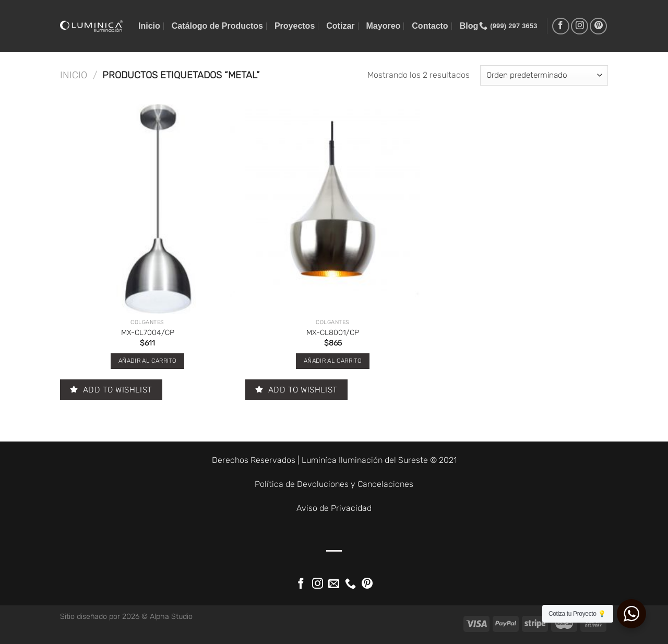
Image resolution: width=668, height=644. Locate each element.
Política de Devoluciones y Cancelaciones (334, 484)
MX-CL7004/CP (148, 333)
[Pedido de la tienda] (544, 75)
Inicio (149, 26)
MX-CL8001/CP (333, 333)
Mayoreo (384, 26)
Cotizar (340, 26)
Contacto (430, 26)
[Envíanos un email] (334, 584)
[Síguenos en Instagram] (580, 26)
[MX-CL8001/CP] (333, 209)
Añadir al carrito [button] (147, 361)
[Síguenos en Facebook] (561, 26)
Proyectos (295, 26)
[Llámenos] (350, 584)
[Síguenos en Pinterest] (598, 26)
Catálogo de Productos (217, 26)
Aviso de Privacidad (334, 508)
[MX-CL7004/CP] (147, 209)
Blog (469, 26)
